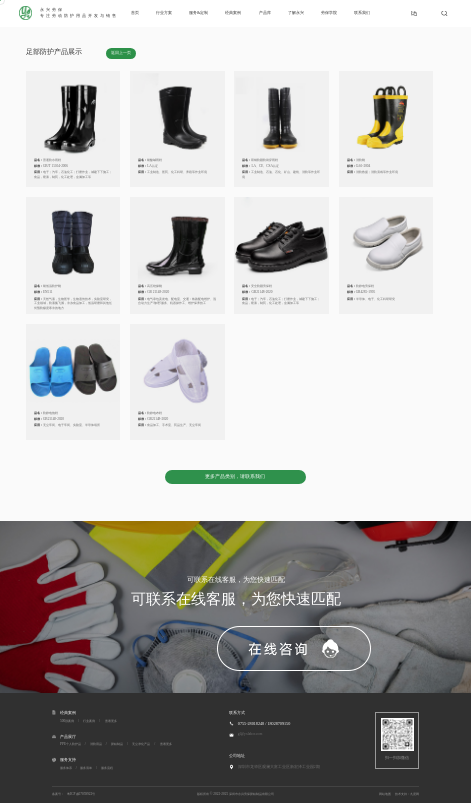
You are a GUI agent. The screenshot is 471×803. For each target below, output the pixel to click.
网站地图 (385, 794)
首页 (135, 12)
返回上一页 (121, 53)
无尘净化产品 (141, 744)
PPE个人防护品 (70, 744)
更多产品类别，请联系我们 (235, 476)
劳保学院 (329, 12)
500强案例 (67, 721)
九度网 (414, 794)
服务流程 (107, 768)
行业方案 (164, 12)
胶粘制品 (117, 744)
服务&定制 (198, 12)
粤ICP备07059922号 (81, 794)
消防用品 (96, 744)
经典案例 (233, 12)
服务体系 (66, 768)
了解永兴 (296, 12)
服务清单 (86, 768)
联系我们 (362, 12)
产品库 (265, 12)
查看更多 (111, 721)
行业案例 (89, 721)
